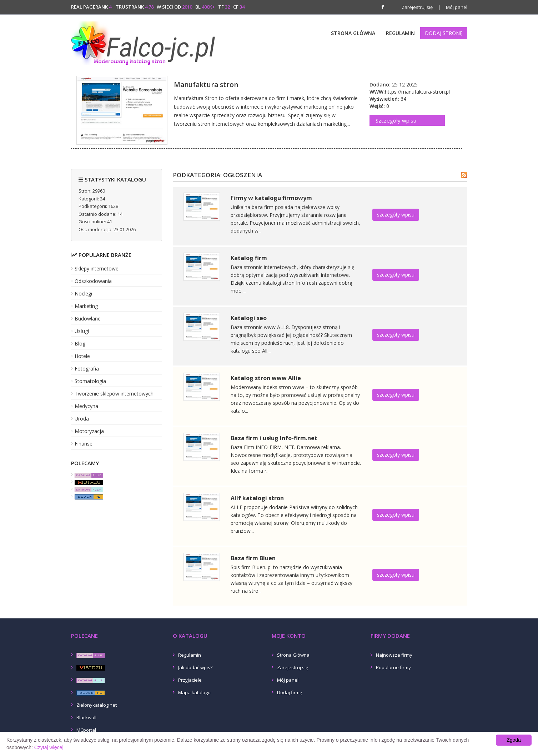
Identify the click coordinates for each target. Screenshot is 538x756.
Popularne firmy (393, 667)
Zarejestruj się (417, 7)
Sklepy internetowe (97, 268)
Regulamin (400, 33)
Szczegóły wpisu (396, 120)
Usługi (82, 331)
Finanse (84, 444)
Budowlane (88, 319)
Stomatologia (90, 381)
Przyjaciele (190, 680)
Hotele (82, 356)
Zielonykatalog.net (97, 705)
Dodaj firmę (290, 692)
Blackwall (86, 717)
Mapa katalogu (194, 692)
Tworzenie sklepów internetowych (114, 394)
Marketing (86, 306)
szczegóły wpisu (396, 215)
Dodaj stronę (444, 33)
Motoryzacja (89, 431)
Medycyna (86, 406)
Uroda (82, 419)
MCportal (86, 730)
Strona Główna (353, 33)
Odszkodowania (93, 281)
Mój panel (453, 7)
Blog (80, 344)
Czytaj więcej (49, 747)
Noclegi (83, 294)
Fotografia (87, 369)
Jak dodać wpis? (195, 667)
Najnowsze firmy (394, 655)
